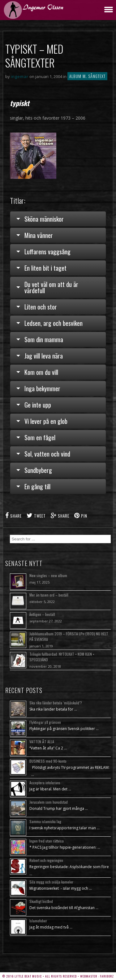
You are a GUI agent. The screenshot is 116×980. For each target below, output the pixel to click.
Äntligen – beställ (42, 614)
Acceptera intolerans (45, 783)
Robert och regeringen (46, 860)
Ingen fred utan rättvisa (47, 841)
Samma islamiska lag (45, 821)
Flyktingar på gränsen (45, 722)
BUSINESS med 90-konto (48, 761)
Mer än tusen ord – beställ (49, 595)
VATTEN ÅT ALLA (42, 742)
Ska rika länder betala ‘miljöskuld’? (56, 703)
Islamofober (38, 921)
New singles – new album (48, 575)
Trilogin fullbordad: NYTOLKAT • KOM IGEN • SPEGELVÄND (62, 657)
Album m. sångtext (87, 76)
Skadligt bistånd (41, 901)
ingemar (20, 76)
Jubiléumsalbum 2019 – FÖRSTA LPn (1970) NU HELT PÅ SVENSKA (69, 636)
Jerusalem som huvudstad (49, 802)
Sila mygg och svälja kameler (51, 882)
